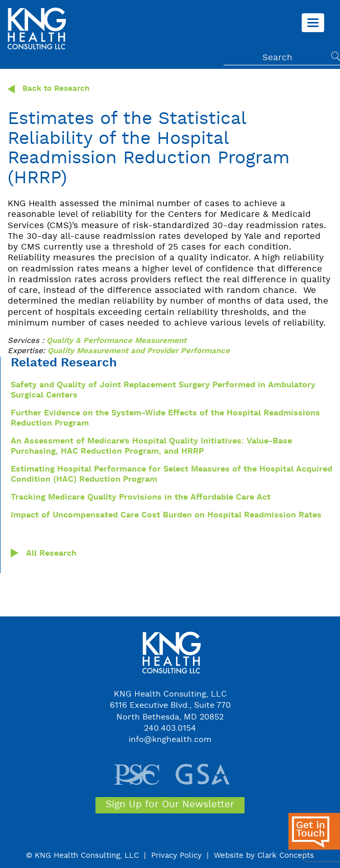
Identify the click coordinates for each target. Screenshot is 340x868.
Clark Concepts (286, 856)
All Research (51, 554)
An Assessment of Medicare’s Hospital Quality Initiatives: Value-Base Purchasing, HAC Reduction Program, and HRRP (151, 447)
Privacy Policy (176, 856)
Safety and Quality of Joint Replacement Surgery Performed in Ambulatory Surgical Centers (163, 390)
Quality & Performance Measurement (116, 341)
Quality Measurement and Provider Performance (139, 351)
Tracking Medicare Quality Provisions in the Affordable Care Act (141, 498)
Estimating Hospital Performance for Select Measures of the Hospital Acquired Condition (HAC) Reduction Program (172, 475)
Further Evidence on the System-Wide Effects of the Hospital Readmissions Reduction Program (165, 418)
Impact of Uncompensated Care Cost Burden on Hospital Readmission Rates (166, 515)
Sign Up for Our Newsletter (170, 805)
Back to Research (48, 89)
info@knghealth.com (170, 740)
